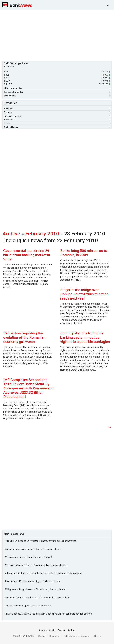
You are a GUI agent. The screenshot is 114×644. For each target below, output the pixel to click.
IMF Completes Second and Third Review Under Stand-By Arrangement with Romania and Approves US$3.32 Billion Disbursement (28, 388)
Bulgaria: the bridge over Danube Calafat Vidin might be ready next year (84, 294)
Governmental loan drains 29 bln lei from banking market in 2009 (27, 255)
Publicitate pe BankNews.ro (77, 636)
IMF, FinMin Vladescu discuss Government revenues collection (36, 565)
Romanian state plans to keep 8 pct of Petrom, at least (32, 549)
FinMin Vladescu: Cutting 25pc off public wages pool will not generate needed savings (48, 614)
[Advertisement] (58, 35)
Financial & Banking (57, 116)
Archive (11, 234)
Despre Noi (55, 636)
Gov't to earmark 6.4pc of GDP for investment (28, 606)
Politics (57, 123)
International (57, 120)
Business (57, 109)
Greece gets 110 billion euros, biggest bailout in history (32, 581)
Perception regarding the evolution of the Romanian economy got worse (24, 337)
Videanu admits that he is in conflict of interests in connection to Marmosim (43, 573)
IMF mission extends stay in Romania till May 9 (28, 557)
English (61, 630)
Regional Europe (57, 127)
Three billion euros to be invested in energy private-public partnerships (40, 541)
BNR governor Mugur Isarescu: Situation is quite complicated (35, 589)
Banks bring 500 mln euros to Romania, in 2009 (84, 253)
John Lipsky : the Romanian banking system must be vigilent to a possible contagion (85, 337)
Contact (42, 636)
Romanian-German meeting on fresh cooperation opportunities (37, 598)
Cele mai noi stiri (47, 630)
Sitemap (97, 636)
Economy (57, 112)
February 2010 (42, 234)
